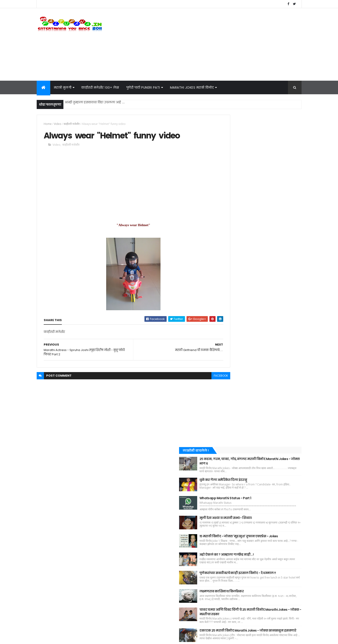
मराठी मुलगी (63, 87)
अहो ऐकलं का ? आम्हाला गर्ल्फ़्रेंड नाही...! (267, 300)
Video (58, 124)
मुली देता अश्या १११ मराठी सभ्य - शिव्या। (266, 256)
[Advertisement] (219, 44)
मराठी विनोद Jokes (271, 438)
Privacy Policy (230, 607)
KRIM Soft (99, 638)
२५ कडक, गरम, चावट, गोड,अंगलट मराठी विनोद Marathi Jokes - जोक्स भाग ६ (268, 192)
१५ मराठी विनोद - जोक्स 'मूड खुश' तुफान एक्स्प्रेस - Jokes (267, 278)
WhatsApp (229, 502)
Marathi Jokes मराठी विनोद (192, 87)
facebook (201, 377)
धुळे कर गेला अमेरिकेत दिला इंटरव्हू (264, 213)
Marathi (284, 502)
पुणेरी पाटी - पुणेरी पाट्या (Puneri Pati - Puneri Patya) (257, 486)
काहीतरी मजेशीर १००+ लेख (100, 87)
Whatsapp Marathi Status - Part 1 (266, 233)
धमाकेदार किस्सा (232, 470)
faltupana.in (62, 638)
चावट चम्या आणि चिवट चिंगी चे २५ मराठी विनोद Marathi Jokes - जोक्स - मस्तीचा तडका (268, 368)
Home (48, 124)
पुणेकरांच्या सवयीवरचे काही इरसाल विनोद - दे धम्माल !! (270, 322)
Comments (281, 414)
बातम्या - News (232, 462)
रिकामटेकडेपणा (266, 462)
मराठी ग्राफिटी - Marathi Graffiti (243, 494)
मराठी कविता (265, 470)
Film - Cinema (274, 446)
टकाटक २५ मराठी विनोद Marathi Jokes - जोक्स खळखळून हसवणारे (270, 391)
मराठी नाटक (258, 502)
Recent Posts (240, 414)
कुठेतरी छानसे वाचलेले (236, 446)
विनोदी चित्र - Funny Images (240, 454)
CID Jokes (228, 510)
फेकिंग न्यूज (255, 510)
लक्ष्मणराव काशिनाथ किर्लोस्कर (262, 344)
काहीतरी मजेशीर (72, 124)
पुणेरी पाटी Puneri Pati (143, 87)
